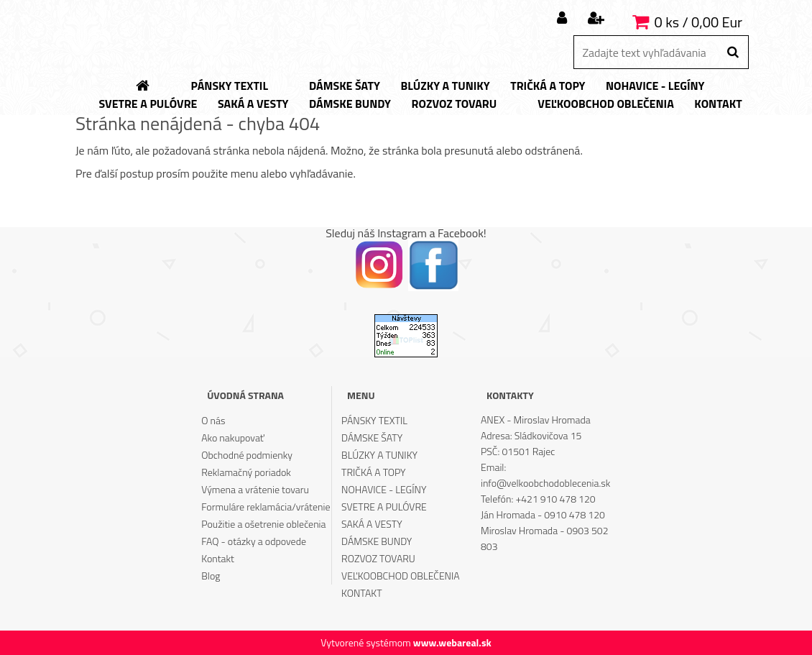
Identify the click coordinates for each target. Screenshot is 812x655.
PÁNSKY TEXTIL (374, 420)
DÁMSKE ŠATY (372, 438)
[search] (733, 52)
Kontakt (218, 558)
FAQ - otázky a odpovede (254, 541)
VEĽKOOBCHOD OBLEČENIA (401, 576)
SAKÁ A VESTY (372, 524)
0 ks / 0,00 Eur (698, 22)
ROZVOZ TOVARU (378, 558)
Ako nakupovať (233, 438)
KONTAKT (362, 593)
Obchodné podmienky (247, 455)
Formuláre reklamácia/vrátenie (266, 507)
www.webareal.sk (452, 642)
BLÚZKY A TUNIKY (379, 455)
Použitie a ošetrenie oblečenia (263, 524)
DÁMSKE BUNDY (377, 541)
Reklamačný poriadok (246, 472)
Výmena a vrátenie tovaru (255, 489)
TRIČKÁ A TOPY (373, 472)
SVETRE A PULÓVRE (384, 507)
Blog (211, 576)
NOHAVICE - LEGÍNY (384, 489)
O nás (213, 420)
